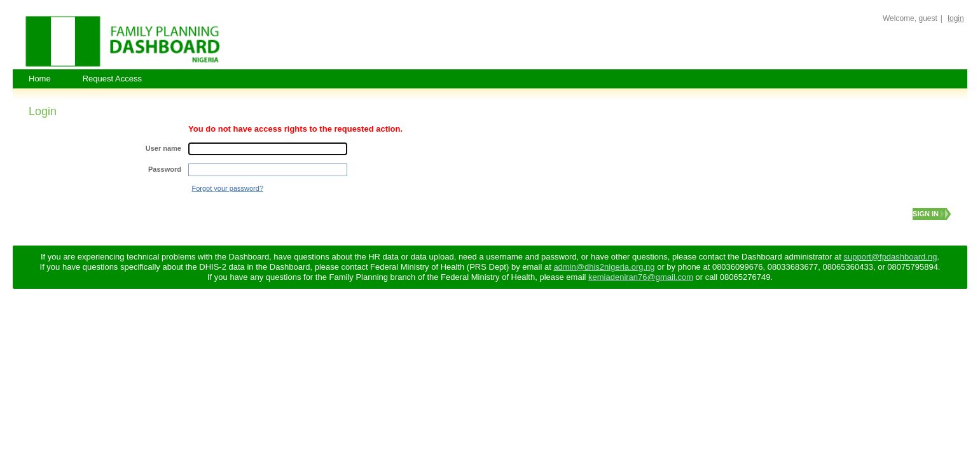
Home (40, 79)
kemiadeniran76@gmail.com (641, 277)
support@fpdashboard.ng (890, 257)
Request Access (112, 79)
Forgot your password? (228, 188)
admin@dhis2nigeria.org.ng (604, 267)
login (956, 18)
